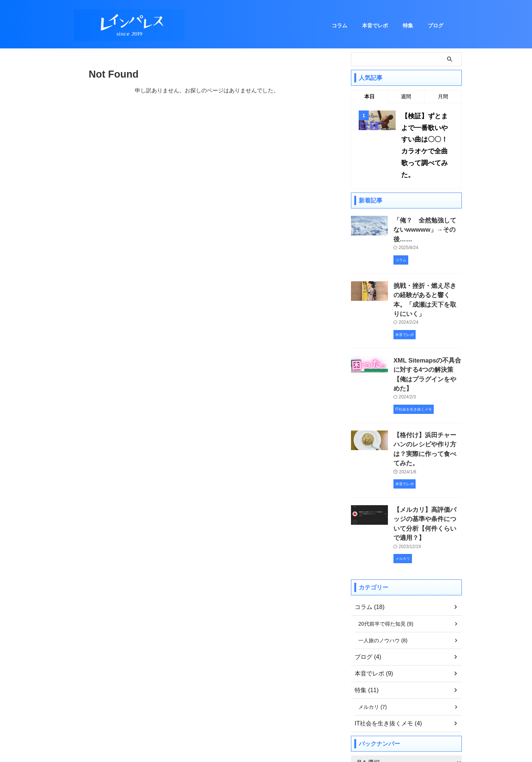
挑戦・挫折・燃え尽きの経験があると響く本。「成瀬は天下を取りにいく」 (427, 261)
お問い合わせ (239, 720)
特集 (408, 25)
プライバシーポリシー (284, 720)
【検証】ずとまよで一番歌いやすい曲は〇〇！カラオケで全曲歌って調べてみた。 (426, 135)
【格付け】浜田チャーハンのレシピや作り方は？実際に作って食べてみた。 (427, 385)
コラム (340, 25)
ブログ (436, 25)
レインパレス (266, 738)
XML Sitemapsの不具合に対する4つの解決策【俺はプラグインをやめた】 (427, 323)
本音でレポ (375, 25)
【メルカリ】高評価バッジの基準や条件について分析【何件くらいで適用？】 (427, 447)
